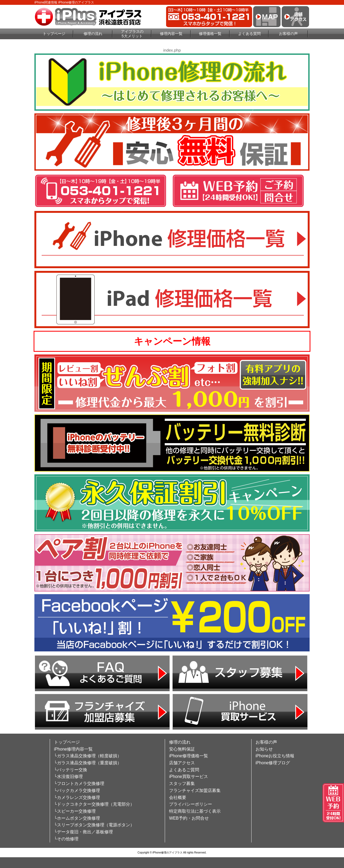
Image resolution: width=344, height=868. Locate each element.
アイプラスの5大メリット (132, 34)
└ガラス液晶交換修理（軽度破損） (88, 756)
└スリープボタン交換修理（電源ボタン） (94, 825)
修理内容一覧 (171, 34)
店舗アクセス (182, 763)
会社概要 (178, 797)
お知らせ (264, 749)
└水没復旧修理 (68, 776)
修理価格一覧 (210, 34)
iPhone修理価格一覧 (189, 756)
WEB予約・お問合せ (189, 818)
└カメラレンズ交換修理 (77, 797)
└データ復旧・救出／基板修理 (83, 832)
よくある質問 (249, 34)
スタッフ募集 (182, 783)
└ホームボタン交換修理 (77, 818)
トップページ (54, 34)
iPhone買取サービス (189, 776)
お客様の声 (288, 34)
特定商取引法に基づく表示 (195, 811)
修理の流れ (93, 34)
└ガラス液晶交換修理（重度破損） (88, 763)
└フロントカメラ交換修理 (79, 783)
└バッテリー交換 (71, 770)
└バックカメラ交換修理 (77, 790)
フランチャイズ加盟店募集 (195, 790)
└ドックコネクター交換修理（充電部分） (94, 804)
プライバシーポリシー (191, 804)
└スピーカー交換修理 (75, 811)
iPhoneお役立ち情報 (275, 756)
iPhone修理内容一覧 (74, 749)
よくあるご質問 (184, 770)
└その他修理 (66, 839)
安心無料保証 (182, 749)
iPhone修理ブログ (273, 763)
